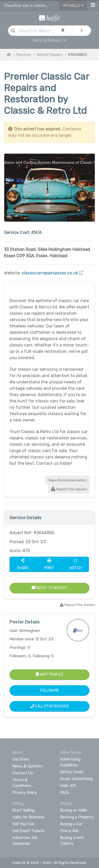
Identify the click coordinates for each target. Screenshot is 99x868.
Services (24, 55)
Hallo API (68, 786)
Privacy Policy (25, 792)
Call (50, 706)
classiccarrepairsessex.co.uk (50, 273)
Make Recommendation (67, 480)
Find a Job (69, 831)
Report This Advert (69, 489)
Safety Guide (72, 772)
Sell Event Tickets (29, 831)
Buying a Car (71, 824)
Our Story (21, 759)
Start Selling (23, 810)
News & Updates (27, 766)
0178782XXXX (56, 706)
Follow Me (50, 690)
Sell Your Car (23, 824)
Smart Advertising (76, 779)
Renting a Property (77, 817)
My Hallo (73, 6)
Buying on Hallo (74, 810)
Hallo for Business (29, 817)
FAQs (65, 792)
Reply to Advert (49, 588)
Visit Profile (49, 675)
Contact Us (23, 773)
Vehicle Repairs (49, 40)
